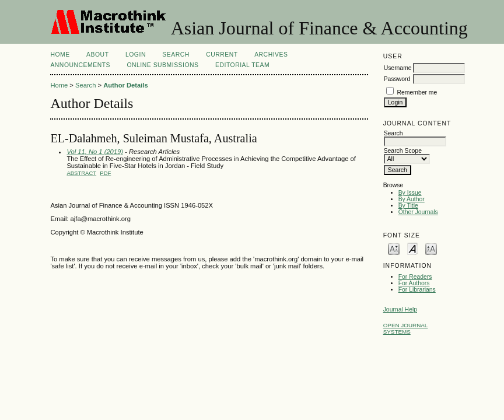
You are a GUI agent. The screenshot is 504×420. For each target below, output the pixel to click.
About (97, 55)
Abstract (81, 173)
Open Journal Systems (406, 328)
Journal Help (400, 309)
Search (176, 55)
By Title (408, 206)
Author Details (125, 85)
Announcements (80, 65)
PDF (105, 173)
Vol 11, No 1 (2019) (95, 152)
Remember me (417, 92)
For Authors (414, 283)
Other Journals (418, 212)
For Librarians (417, 290)
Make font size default (412, 248)
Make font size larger (431, 248)
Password (397, 79)
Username (398, 68)
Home (60, 55)
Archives (271, 55)
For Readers (415, 277)
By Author (412, 199)
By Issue (410, 193)
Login (136, 55)
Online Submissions (162, 65)
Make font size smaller (394, 248)
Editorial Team (242, 65)
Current (222, 55)
